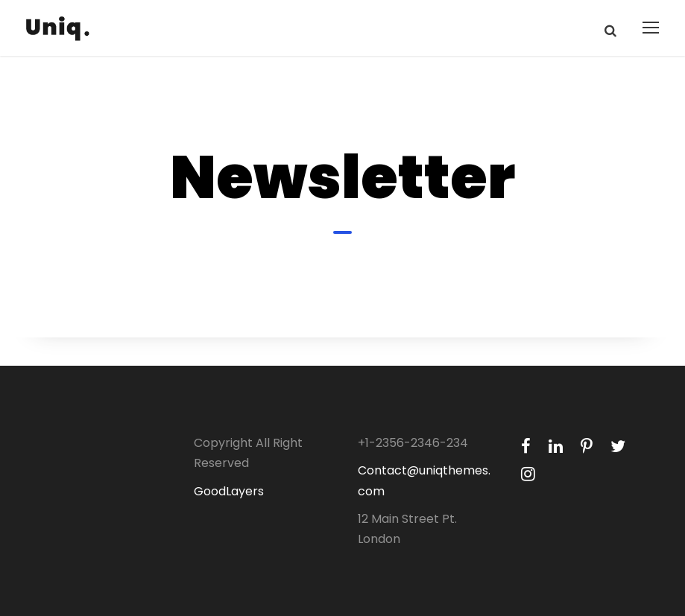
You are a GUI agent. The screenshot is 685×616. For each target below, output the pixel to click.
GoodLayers (229, 491)
